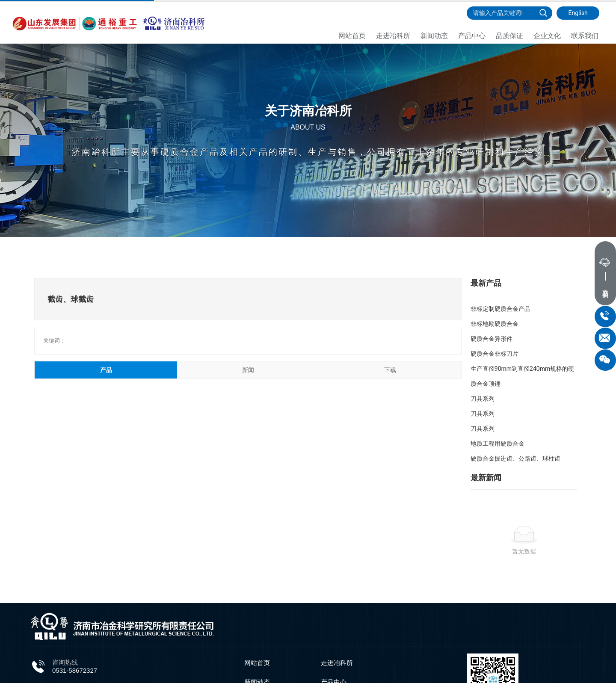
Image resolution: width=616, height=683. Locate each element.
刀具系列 (483, 399)
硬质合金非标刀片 (495, 354)
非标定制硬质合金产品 (500, 309)
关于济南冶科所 (308, 90)
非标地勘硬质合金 (495, 324)
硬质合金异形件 (492, 339)
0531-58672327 (75, 670)
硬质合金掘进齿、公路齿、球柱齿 (515, 458)
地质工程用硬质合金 (498, 444)
